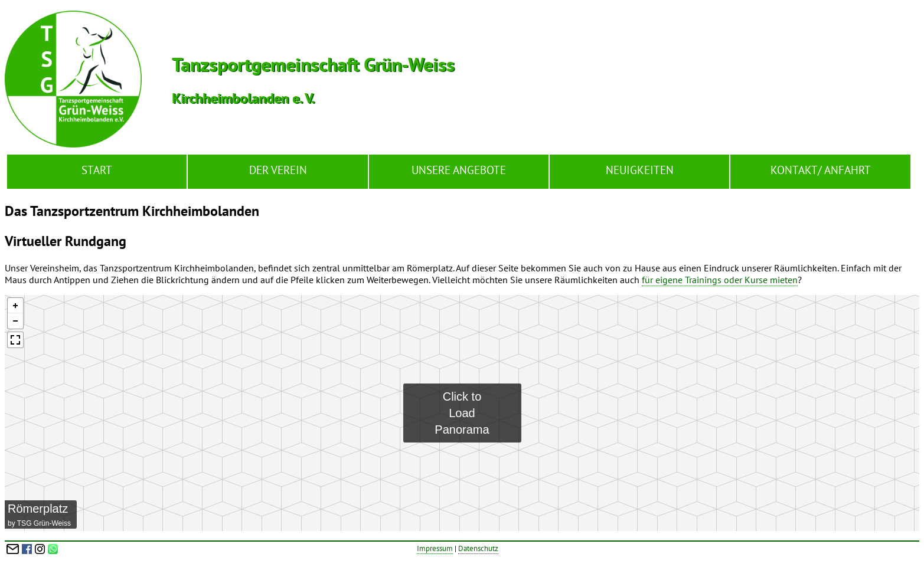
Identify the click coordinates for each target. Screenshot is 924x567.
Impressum (435, 548)
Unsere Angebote (459, 170)
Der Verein (278, 170)
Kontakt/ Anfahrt (821, 170)
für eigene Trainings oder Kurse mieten (720, 280)
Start (97, 170)
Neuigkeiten (640, 170)
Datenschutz (478, 548)
